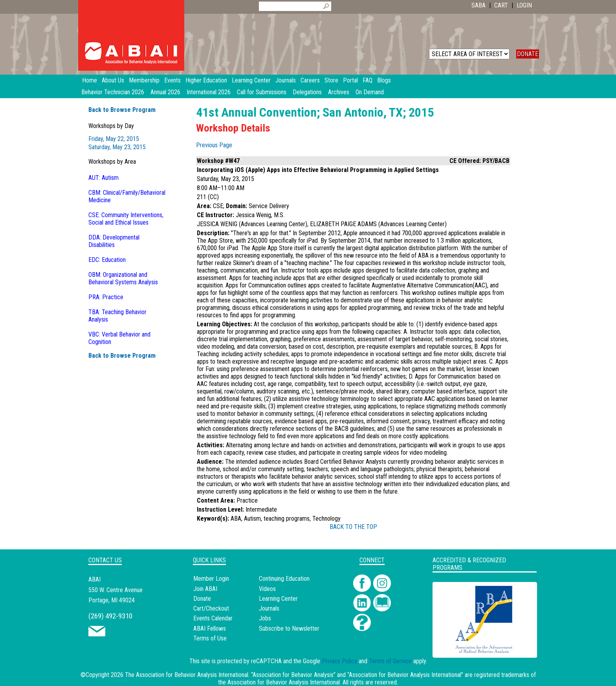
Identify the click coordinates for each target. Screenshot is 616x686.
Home (90, 80)
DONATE (528, 54)
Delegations (307, 92)
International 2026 (209, 92)
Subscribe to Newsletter (289, 628)
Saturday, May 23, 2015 (117, 147)
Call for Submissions (262, 92)
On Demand (370, 92)
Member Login (211, 579)
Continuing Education (284, 579)
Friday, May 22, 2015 (114, 139)
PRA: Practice (106, 297)
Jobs (265, 618)
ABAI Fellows (210, 628)
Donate (202, 599)
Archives (339, 92)
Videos (267, 589)
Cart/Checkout (211, 608)
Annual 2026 (165, 92)
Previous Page (214, 145)
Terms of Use (210, 638)
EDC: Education (107, 260)
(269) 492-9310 (110, 616)
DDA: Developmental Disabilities (114, 241)
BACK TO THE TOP (353, 527)
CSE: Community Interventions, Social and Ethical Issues (126, 219)
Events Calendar (213, 618)
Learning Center (278, 599)
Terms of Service (390, 661)
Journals (269, 608)
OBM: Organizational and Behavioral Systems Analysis (123, 278)
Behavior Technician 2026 (113, 92)
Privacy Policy (339, 661)
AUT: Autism (104, 178)
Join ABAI (205, 589)
